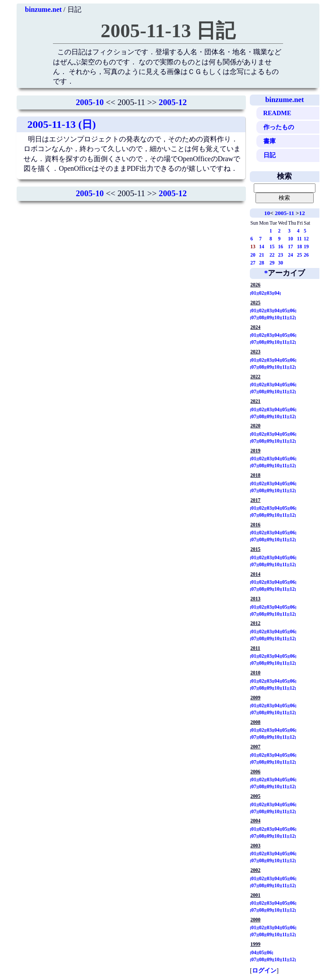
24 (290, 255)
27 (253, 263)
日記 (269, 155)
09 (269, 317)
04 (277, 293)
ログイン (264, 970)
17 (290, 247)
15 (272, 247)
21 (262, 255)
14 (262, 247)
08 (262, 317)
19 (306, 247)
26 (306, 255)
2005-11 (284, 213)
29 (272, 263)
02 (262, 293)
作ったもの (279, 127)
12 (302, 213)
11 (299, 239)
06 (293, 310)
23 (280, 255)
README (277, 113)
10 (267, 213)
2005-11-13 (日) (61, 124)
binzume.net (43, 9)
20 (253, 255)
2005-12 (173, 102)
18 (300, 247)
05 (285, 310)
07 (254, 317)
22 (272, 255)
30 (280, 263)
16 (280, 247)
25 (300, 255)
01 (254, 293)
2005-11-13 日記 (168, 31)
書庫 (269, 141)
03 (269, 293)
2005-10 (90, 102)
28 (262, 263)
